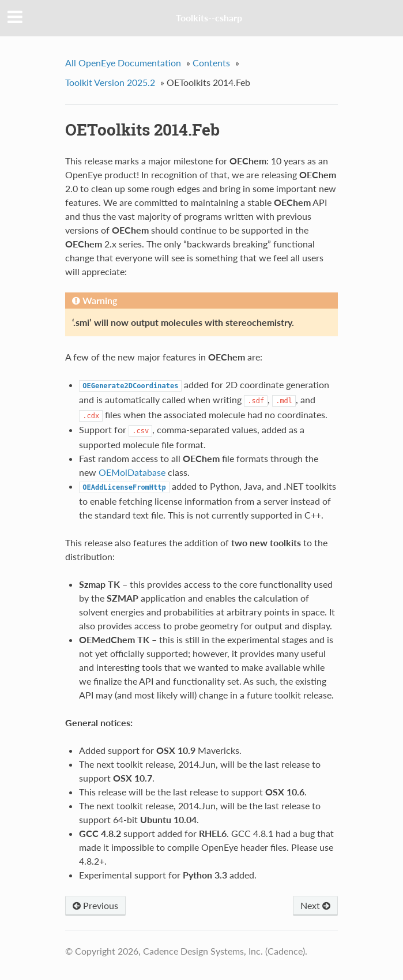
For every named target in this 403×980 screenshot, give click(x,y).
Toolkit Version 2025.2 (110, 82)
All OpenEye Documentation (123, 63)
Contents (211, 63)
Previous (95, 905)
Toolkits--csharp (209, 18)
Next (315, 905)
